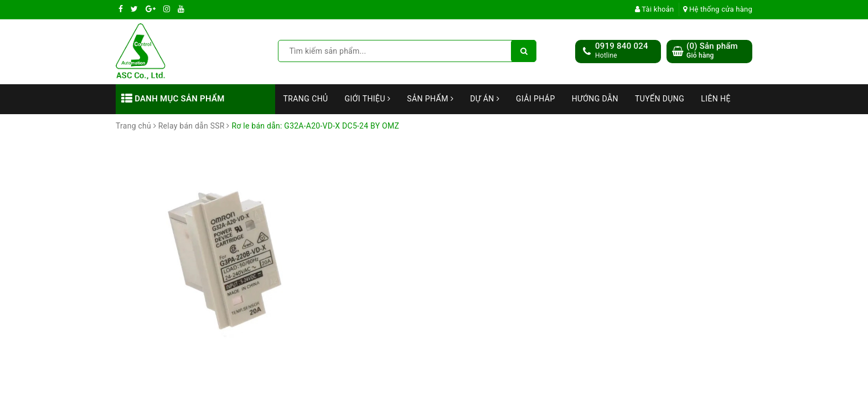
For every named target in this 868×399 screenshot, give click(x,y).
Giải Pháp (536, 99)
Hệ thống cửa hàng (718, 9)
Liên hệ (716, 99)
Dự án (485, 99)
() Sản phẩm (712, 51)
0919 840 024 (622, 46)
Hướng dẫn (595, 99)
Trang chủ (306, 99)
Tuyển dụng (660, 99)
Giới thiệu (368, 99)
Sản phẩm (430, 99)
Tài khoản (655, 9)
